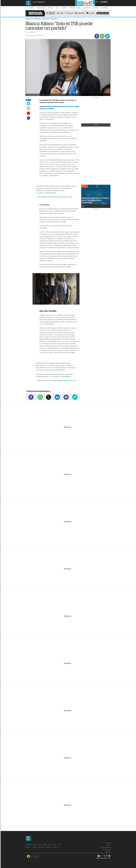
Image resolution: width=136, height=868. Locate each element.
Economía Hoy (41, 8)
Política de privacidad (105, 847)
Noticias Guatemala (34, 19)
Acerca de (108, 845)
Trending (96, 8)
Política (54, 19)
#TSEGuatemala (54, 186)
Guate (58, 8)
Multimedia (49, 847)
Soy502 (31, 8)
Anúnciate (108, 843)
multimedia (104, 8)
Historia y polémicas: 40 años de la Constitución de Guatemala (95, 200)
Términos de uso (107, 850)
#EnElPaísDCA (41, 363)
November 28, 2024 (66, 197)
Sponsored (56, 847)
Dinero (64, 8)
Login (34, 2)
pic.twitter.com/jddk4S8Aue (61, 377)
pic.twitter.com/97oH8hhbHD (46, 193)
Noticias (51, 8)
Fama (79, 8)
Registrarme (41, 2)
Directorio (108, 852)
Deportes (72, 8)
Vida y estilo (87, 8)
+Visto (96, 125)
